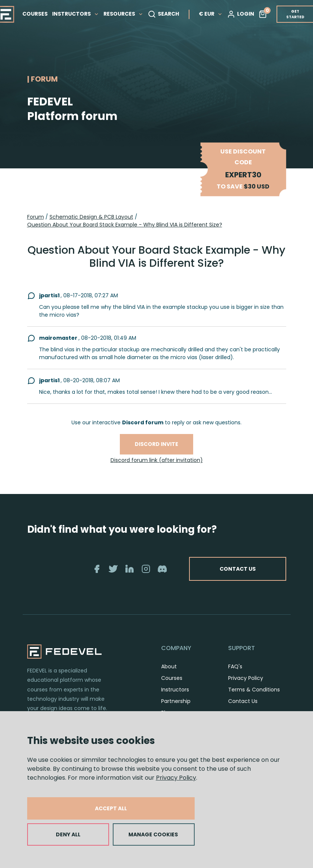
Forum (36, 217)
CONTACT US (238, 569)
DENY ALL (68, 834)
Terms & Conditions (254, 690)
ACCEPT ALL (111, 808)
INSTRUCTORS (76, 14)
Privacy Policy (176, 778)
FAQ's (235, 666)
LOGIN (241, 14)
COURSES (35, 14)
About (169, 666)
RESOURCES (124, 14)
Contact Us (243, 701)
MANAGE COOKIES (153, 834)
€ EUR (211, 14)
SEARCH (164, 14)
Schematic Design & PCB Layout (91, 217)
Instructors (175, 690)
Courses (172, 678)
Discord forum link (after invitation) (157, 460)
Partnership (176, 701)
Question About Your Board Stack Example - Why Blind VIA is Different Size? (125, 225)
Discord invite (156, 444)
